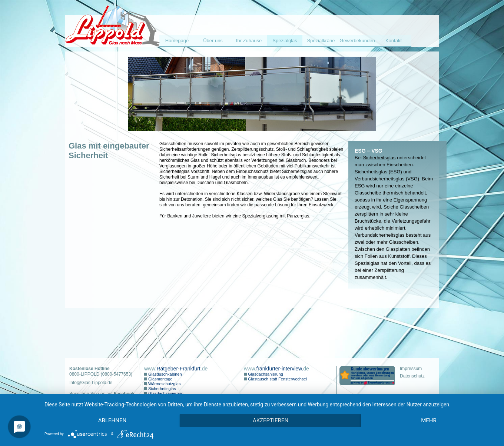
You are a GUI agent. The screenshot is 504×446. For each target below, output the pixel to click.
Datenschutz (412, 376)
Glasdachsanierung (165, 393)
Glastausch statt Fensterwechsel (277, 379)
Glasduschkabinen (165, 374)
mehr (429, 420)
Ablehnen (112, 420)
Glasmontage (160, 379)
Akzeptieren (271, 420)
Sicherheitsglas (379, 158)
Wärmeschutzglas (164, 384)
